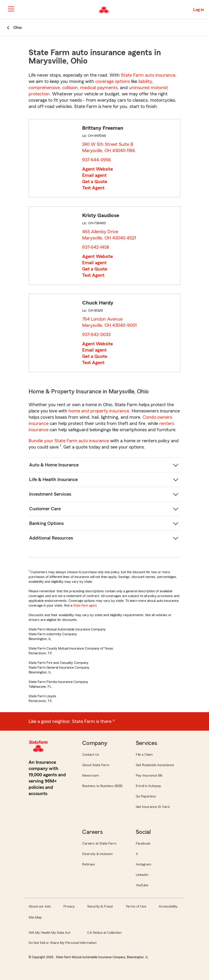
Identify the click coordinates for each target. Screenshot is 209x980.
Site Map (35, 917)
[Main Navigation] (11, 9)
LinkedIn (142, 875)
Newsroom (91, 775)
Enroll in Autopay (148, 786)
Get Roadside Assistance (155, 765)
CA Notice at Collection (104, 933)
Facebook (143, 843)
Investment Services (50, 494)
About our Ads (40, 906)
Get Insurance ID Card (153, 807)
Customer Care (45, 509)
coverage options (113, 81)
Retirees (89, 864)
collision (70, 88)
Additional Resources (51, 538)
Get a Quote (95, 182)
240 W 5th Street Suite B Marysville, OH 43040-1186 (109, 147)
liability (145, 81)
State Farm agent (85, 605)
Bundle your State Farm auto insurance (69, 441)
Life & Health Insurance (53, 480)
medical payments (99, 88)
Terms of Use (136, 906)
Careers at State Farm (99, 843)
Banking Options (46, 523)
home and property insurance (99, 411)
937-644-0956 (97, 160)
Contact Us (91, 755)
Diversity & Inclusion (97, 854)
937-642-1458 (96, 247)
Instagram (144, 864)
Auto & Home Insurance (54, 465)
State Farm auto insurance (148, 75)
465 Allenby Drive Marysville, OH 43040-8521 (109, 235)
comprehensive (44, 88)
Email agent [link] (94, 175)
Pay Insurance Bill (149, 775)
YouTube (142, 885)
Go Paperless (146, 796)
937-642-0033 (96, 335)
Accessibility (168, 906)
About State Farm (96, 765)
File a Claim (144, 755)
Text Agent (93, 188)
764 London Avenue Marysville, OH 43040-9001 (110, 322)
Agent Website (98, 169)
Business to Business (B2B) (102, 786)
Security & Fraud (100, 906)
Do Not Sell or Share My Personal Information (63, 943)
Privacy (69, 906)
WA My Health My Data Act (49, 933)
